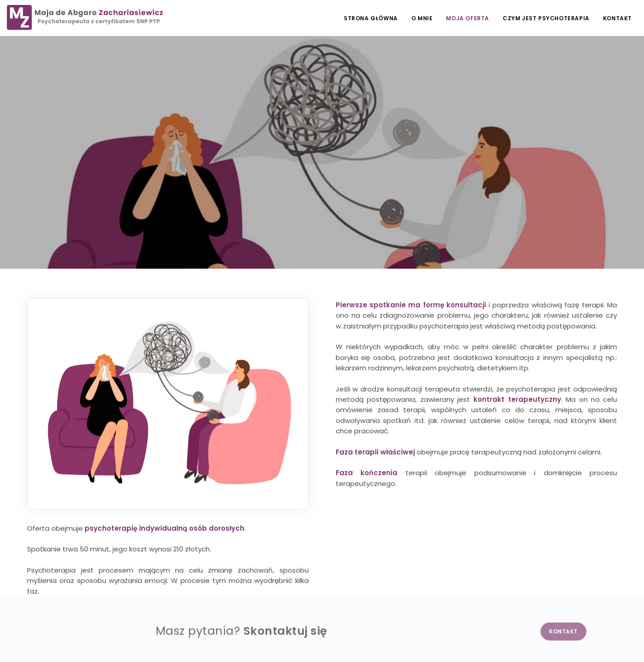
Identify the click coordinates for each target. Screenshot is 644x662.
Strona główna (371, 18)
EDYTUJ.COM (588, 641)
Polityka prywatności (37, 641)
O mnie (422, 18)
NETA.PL (626, 641)
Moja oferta (468, 18)
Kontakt (617, 18)
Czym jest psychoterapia (546, 18)
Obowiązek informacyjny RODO (118, 641)
